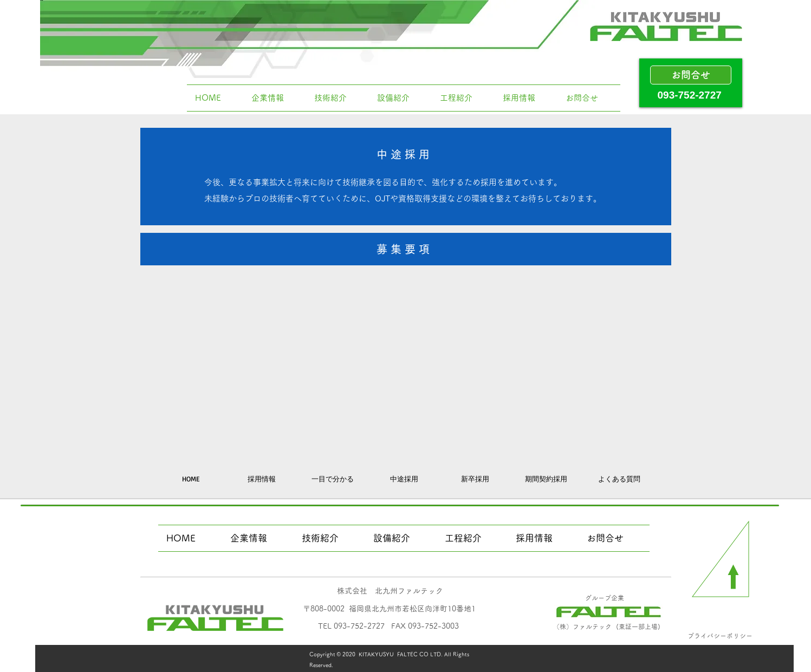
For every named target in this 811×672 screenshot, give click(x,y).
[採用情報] (262, 479)
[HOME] (191, 479)
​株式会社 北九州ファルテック (390, 591)
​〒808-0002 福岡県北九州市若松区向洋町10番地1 (389, 609)
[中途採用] (404, 479)
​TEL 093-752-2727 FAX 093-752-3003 (388, 626)
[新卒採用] (475, 479)
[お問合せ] (691, 75)
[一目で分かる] (333, 479)
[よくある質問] (619, 479)
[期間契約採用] (546, 479)
